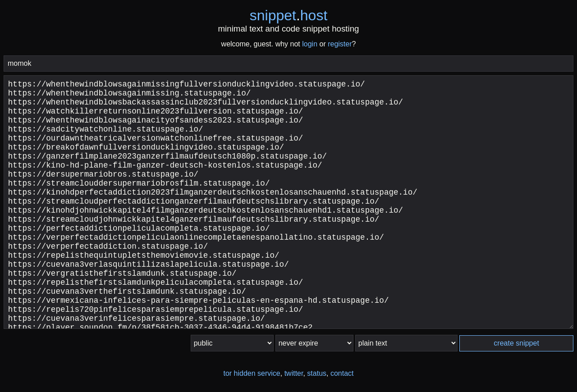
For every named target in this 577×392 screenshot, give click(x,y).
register (340, 44)
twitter (294, 373)
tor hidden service (252, 373)
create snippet (516, 343)
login (310, 44)
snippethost (289, 15)
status (317, 373)
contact (342, 373)
